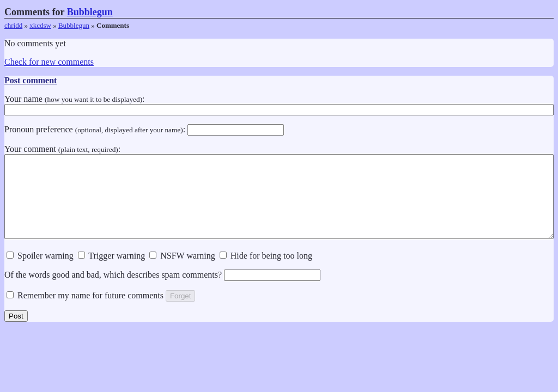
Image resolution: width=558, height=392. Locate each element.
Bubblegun (90, 12)
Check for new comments (49, 62)
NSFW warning (182, 272)
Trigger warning (112, 272)
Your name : (279, 104)
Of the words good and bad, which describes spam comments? (162, 291)
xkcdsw (40, 25)
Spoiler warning (40, 272)
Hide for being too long (266, 272)
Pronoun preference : (144, 129)
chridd (13, 25)
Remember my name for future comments (85, 312)
